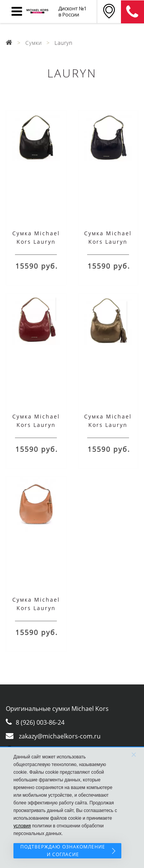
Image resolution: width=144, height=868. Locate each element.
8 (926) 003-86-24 (40, 722)
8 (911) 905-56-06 (132, 12)
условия (22, 826)
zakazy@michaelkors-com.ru (60, 736)
